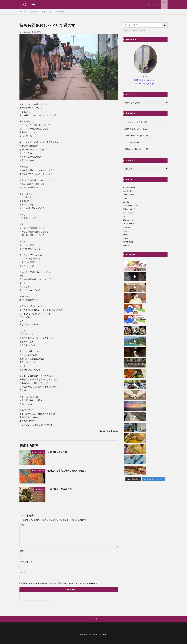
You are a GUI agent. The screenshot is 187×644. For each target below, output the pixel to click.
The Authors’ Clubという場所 (136, 136)
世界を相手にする (39, 452)
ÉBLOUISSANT (129, 209)
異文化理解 (34, 12)
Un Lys (126, 216)
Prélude (126, 235)
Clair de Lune (128, 220)
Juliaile (126, 238)
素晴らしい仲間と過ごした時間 (137, 149)
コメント (23, 525)
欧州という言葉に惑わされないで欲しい (68, 471)
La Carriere (101, 634)
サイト (22, 573)
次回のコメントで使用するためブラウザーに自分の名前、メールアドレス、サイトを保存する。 (60, 583)
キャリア (127, 30)
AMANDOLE (128, 242)
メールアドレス (26, 562)
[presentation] (36, 596)
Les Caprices (128, 191)
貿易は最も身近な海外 (59, 452)
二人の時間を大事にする (134, 142)
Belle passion (128, 195)
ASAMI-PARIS (129, 187)
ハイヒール (142, 30)
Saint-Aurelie (128, 213)
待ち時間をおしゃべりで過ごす (53, 12)
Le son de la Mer (130, 224)
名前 (22, 551)
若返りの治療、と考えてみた (136, 129)
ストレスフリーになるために (136, 122)
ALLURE (126, 245)
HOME (24, 12)
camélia (126, 202)
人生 (134, 30)
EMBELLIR (127, 198)
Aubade (126, 231)
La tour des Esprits (131, 205)
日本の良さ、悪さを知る (60, 489)
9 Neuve (126, 227)
